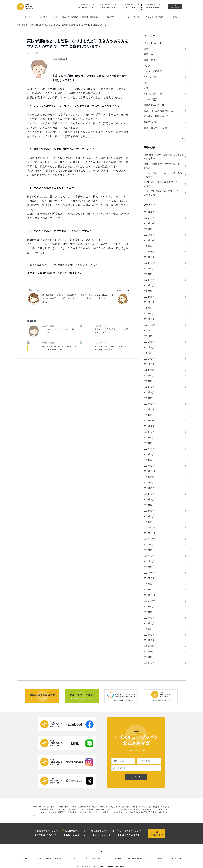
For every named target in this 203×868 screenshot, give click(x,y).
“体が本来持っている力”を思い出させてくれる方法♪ (164, 157)
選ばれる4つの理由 (70, 17)
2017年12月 (150, 528)
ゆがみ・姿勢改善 (153, 71)
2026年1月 (149, 218)
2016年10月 (150, 601)
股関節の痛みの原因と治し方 (158, 111)
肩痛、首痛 (149, 60)
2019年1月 (149, 466)
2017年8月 (149, 550)
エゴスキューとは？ (49, 17)
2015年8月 (149, 652)
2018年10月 (150, 477)
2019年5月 (149, 443)
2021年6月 (149, 342)
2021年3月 (149, 353)
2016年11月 (150, 595)
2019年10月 (150, 421)
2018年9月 (149, 483)
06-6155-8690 (129, 835)
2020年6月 (149, 387)
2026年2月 (149, 212)
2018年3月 (149, 511)
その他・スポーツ (153, 94)
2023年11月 (150, 263)
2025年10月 (150, 224)
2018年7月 (149, 494)
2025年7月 (149, 229)
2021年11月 (150, 331)
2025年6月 (149, 235)
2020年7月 (149, 381)
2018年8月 (149, 488)
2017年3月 (149, 578)
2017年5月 (149, 567)
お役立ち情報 (151, 122)
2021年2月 (149, 359)
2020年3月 (149, 398)
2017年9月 (149, 545)
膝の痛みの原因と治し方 (156, 116)
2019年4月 (149, 449)
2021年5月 (149, 347)
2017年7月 (149, 556)
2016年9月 (149, 607)
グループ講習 (151, 99)
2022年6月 (149, 297)
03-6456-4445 (74, 835)
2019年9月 (149, 426)
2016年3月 (149, 635)
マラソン (148, 88)
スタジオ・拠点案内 (154, 17)
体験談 (176, 17)
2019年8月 (149, 432)
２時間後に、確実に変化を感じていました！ (163, 184)
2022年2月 (149, 314)
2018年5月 (149, 500)
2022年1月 (149, 319)
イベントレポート (153, 43)
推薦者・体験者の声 (91, 17)
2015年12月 (150, 646)
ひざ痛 (147, 66)
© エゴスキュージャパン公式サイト (92, 864)
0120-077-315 (46, 835)
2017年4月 (149, 573)
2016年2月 (149, 640)
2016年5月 (149, 629)
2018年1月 (149, 522)
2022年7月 (149, 291)
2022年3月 (149, 308)
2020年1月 (149, 409)
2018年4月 (149, 505)
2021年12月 (150, 325)
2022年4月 (149, 302)
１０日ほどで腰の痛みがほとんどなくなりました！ (163, 193)
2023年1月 (149, 286)
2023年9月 (149, 269)
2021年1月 (149, 364)
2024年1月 (149, 257)
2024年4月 (149, 252)
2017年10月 (150, 539)
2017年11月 (150, 533)
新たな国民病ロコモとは (156, 128)
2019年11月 (150, 415)
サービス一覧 (133, 17)
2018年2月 (149, 516)
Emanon (122, 864)
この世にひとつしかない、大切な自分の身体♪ (163, 175)
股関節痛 (148, 54)
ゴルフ (147, 83)
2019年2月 (149, 460)
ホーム (27, 17)
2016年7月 (149, 618)
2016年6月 (149, 623)
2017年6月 (149, 562)
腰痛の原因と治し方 (154, 105)
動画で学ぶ (112, 17)
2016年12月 (150, 590)
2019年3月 (149, 454)
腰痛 (146, 49)
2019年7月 (149, 438)
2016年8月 (149, 612)
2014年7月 (149, 663)
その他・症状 (151, 77)
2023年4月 (149, 280)
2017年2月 (149, 584)
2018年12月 (150, 471)
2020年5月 (149, 393)
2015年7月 (149, 657)
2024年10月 (150, 240)
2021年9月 (149, 336)
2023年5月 (149, 274)
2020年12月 (150, 370)
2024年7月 (149, 246)
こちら (61, 273)
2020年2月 (149, 404)
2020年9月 (149, 376)
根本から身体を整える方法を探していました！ (163, 166)
